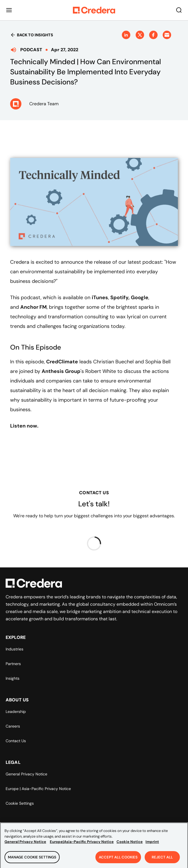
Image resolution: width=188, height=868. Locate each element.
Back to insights (32, 35)
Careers (13, 726)
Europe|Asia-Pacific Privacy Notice (82, 845)
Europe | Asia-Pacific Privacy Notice (38, 789)
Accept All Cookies (118, 861)
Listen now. (24, 426)
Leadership (16, 712)
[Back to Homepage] (94, 10)
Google (140, 297)
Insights (13, 678)
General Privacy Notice (26, 774)
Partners (13, 664)
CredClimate (62, 362)
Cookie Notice (130, 845)
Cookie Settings (20, 803)
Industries (14, 649)
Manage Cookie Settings (32, 861)
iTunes (100, 297)
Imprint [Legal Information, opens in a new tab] (152, 845)
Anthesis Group (61, 371)
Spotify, (120, 297)
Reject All (162, 861)
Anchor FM (33, 307)
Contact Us (16, 741)
